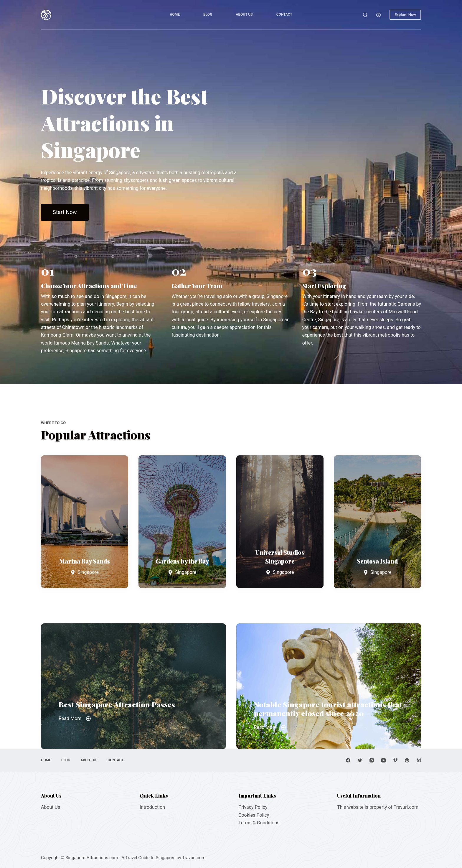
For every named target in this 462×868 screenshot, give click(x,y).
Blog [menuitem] (208, 14)
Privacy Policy (253, 807)
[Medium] (419, 760)
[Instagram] (372, 760)
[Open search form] (365, 15)
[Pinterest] (407, 760)
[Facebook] (348, 760)
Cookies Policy (254, 815)
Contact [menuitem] (284, 14)
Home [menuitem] (175, 14)
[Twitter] (360, 760)
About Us (51, 807)
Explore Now (405, 15)
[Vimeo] (395, 760)
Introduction (152, 807)
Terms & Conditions (259, 823)
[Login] (378, 15)
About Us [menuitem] (244, 14)
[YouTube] (383, 760)
